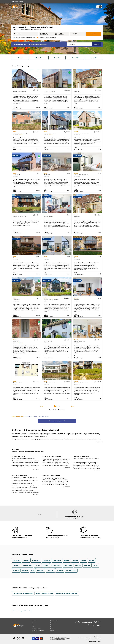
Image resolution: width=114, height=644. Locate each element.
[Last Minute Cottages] (17, 7)
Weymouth (25, 570)
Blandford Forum (56, 565)
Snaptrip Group (97, 641)
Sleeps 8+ (20, 58)
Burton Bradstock (71, 570)
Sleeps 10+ (39, 58)
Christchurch (36, 560)
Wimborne (78, 565)
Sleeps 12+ (57, 58)
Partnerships (35, 627)
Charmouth (50, 570)
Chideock (75, 560)
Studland (38, 565)
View (37, 107)
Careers (34, 625)
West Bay (92, 560)
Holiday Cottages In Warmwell (22, 611)
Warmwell (87, 565)
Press (51, 629)
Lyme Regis (16, 565)
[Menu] (99, 7)
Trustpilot (40, 514)
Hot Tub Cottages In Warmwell (44, 593)
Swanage (84, 560)
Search (94, 34)
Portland (46, 565)
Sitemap (52, 631)
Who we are (34, 621)
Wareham (67, 560)
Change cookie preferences (38, 631)
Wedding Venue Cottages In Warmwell (67, 593)
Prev (42, 406)
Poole (33, 570)
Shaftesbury (17, 560)
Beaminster (41, 570)
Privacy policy (53, 623)
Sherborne (26, 560)
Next (72, 406)
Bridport (95, 565)
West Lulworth (68, 565)
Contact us (53, 625)
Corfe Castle (47, 560)
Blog (51, 627)
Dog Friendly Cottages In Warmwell (23, 593)
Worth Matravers (27, 565)
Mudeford (16, 570)
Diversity (34, 623)
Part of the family (17, 2)
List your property (36, 629)
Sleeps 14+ (75, 58)
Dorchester (60, 570)
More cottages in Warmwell (57, 421)
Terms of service (54, 621)
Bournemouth (57, 560)
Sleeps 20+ (94, 58)
